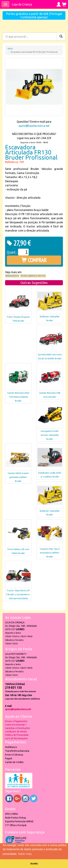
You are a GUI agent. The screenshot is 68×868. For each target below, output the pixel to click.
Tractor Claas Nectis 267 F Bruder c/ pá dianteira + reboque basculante (18, 594)
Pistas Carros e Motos (33, 276)
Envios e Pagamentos (16, 721)
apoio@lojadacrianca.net (34, 126)
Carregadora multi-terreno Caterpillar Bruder (50, 435)
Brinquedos (12, 276)
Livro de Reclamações (16, 738)
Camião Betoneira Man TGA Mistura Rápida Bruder (18, 397)
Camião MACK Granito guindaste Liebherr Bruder (18, 477)
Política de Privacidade (17, 735)
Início (10, 49)
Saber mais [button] (25, 854)
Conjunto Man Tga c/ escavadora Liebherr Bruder (50, 553)
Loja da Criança (22, 4)
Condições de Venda (16, 732)
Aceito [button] (34, 864)
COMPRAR (34, 260)
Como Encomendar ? (16, 725)
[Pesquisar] (61, 36)
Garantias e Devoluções (18, 728)
